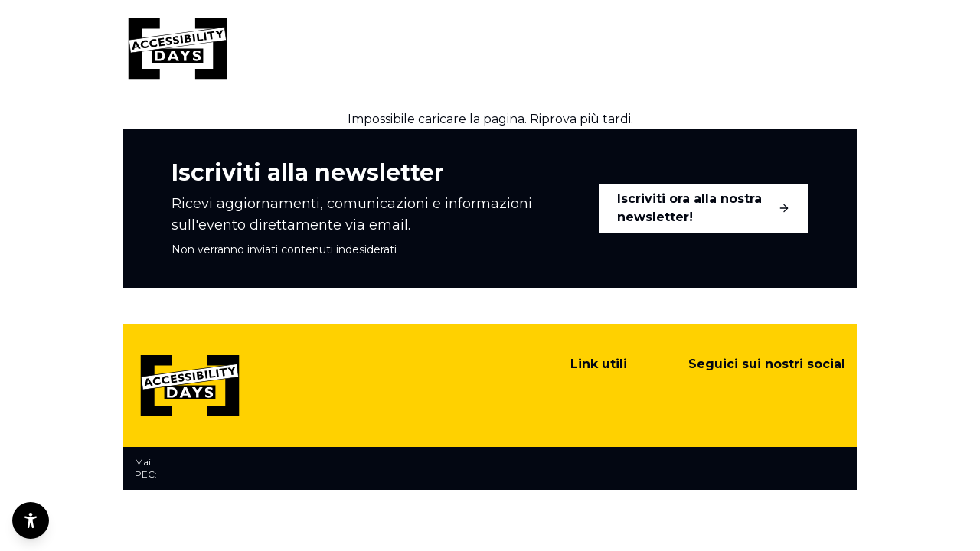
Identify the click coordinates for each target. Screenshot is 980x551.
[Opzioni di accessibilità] (31, 520)
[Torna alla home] (178, 49)
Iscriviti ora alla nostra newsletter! (704, 208)
